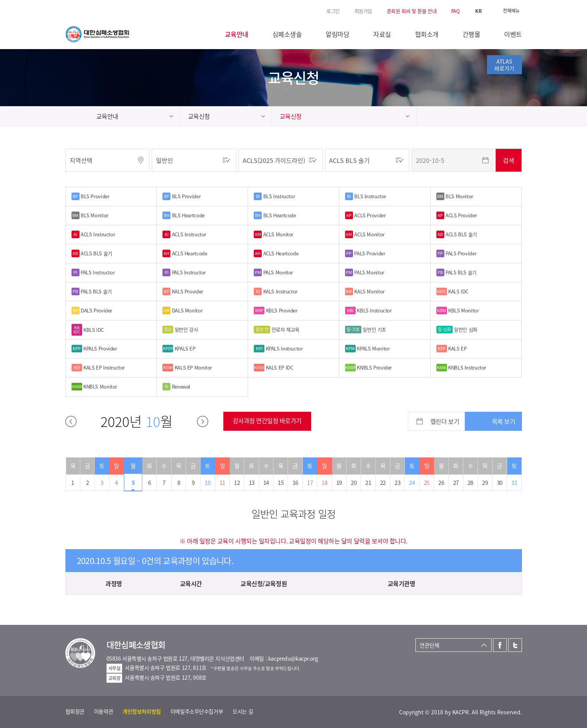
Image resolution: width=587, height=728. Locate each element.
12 (237, 483)
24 (412, 483)
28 (470, 483)
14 (266, 483)
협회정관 (75, 711)
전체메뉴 (511, 11)
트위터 (80, 10)
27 (456, 483)
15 (281, 483)
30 (500, 483)
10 (208, 483)
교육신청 (199, 116)
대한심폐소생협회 (97, 34)
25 (427, 483)
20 (354, 483)
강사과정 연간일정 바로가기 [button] (267, 421)
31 (514, 483)
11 (222, 483)
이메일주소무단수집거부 (197, 711)
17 (310, 483)
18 (324, 483)
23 (397, 483)
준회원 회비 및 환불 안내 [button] (412, 11)
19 (339, 483)
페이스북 (69, 10)
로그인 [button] (333, 11)
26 (441, 483)
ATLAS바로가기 (504, 65)
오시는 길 (243, 711)
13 (252, 483)
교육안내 (107, 116)
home (77, 116)
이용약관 (103, 711)
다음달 (203, 421)
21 (368, 483)
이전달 (71, 421)
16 (295, 483)
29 (485, 483)
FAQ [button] (456, 11)
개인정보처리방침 (142, 711)
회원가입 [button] (363, 11)
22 (383, 483)
